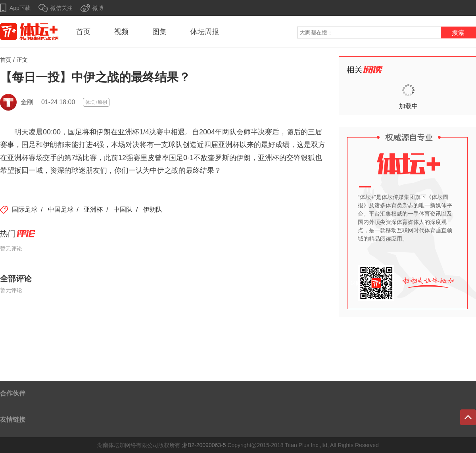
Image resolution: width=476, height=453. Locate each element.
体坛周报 (205, 32)
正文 (22, 60)
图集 (159, 32)
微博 (98, 8)
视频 (121, 32)
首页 (83, 32)
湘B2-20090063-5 (204, 445)
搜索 (458, 33)
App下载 (20, 8)
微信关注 (61, 8)
